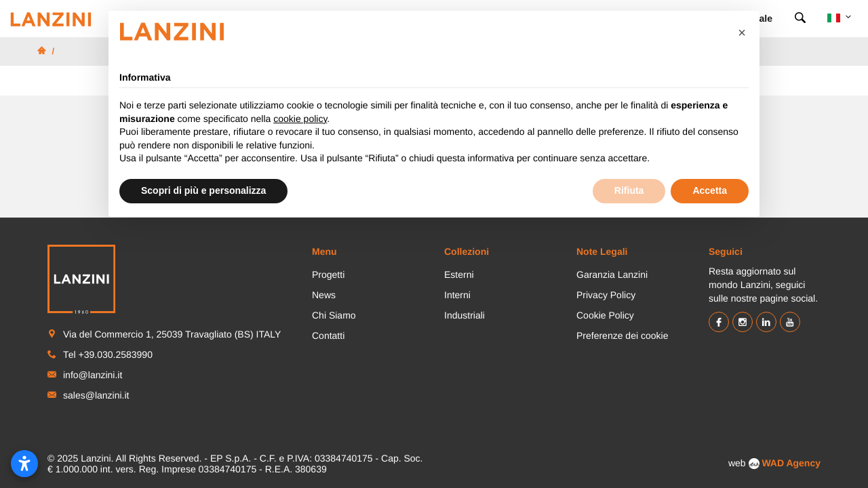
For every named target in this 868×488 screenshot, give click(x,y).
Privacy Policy (606, 295)
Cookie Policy (605, 315)
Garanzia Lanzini (612, 274)
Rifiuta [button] (629, 190)
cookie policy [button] (300, 119)
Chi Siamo (334, 315)
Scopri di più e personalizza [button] (203, 190)
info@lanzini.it (93, 375)
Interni (457, 295)
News (324, 295)
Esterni (459, 274)
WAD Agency (791, 463)
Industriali (465, 315)
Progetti (328, 274)
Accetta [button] (710, 190)
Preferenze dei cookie (622, 335)
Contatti (328, 335)
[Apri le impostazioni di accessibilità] (24, 464)
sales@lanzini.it (96, 395)
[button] (742, 33)
